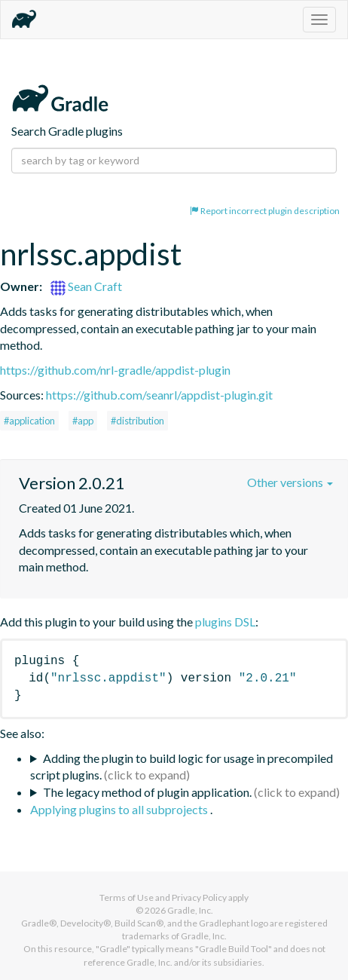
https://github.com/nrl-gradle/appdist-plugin (115, 370)
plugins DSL (225, 622)
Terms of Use (127, 897)
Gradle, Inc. (190, 910)
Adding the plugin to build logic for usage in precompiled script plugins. (182, 767)
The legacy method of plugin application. (147, 792)
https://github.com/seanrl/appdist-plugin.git (159, 395)
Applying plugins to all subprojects (120, 809)
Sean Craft (86, 286)
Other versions (290, 482)
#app (83, 421)
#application (29, 421)
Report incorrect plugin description (265, 211)
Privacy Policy (199, 897)
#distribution (137, 421)
